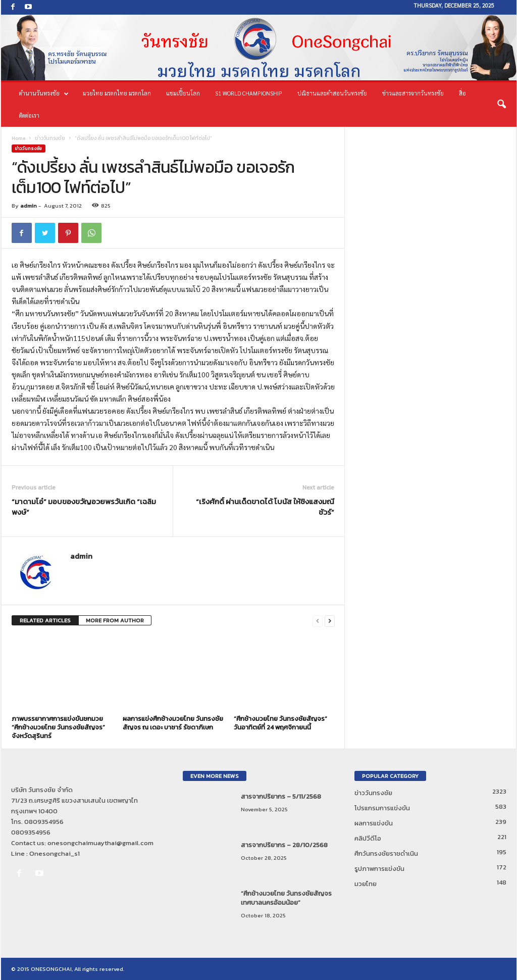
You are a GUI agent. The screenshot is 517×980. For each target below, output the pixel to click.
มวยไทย (366, 884)
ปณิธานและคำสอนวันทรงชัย (332, 93)
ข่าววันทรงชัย (50, 138)
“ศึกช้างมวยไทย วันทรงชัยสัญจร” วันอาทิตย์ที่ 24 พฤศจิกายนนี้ (280, 723)
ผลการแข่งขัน (374, 823)
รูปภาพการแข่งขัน (379, 869)
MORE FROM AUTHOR (115, 620)
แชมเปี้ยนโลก (183, 93)
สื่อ (462, 93)
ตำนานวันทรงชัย (44, 93)
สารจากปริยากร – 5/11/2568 (281, 796)
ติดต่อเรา (29, 115)
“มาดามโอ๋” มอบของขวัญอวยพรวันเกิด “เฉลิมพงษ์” (84, 507)
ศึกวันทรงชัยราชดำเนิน (386, 853)
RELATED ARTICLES (45, 620)
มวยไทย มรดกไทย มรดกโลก (117, 93)
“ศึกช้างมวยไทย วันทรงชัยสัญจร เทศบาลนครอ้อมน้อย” (286, 898)
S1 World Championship (249, 93)
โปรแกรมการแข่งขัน (382, 808)
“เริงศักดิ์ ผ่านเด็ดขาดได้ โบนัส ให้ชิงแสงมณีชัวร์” (265, 507)
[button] (501, 105)
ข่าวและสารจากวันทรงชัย (413, 93)
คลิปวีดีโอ (368, 838)
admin (29, 206)
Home (18, 138)
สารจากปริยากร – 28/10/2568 (284, 845)
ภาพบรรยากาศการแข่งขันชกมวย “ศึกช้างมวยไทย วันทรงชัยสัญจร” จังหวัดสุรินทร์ (58, 727)
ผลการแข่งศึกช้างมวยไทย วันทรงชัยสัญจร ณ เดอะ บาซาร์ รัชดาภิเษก (173, 723)
